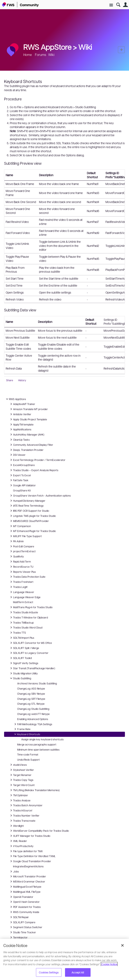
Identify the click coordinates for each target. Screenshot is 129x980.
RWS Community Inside (24, 912)
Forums (41, 55)
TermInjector (18, 937)
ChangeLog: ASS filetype (31, 688)
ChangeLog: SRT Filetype (31, 699)
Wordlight (16, 826)
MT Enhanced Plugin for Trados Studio (32, 531)
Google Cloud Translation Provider (30, 861)
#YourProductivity (21, 846)
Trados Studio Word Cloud (26, 627)
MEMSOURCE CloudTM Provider (29, 521)
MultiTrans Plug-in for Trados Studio (31, 607)
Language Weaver (22, 592)
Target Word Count (22, 785)
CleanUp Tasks (19, 440)
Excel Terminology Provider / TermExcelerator (37, 460)
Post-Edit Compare (22, 546)
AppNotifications (20, 429)
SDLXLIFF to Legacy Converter (29, 653)
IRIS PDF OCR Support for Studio (29, 511)
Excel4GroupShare (22, 465)
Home (28, 55)
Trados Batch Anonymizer (26, 805)
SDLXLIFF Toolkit (20, 658)
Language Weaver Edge (25, 597)
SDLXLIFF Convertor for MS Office (30, 643)
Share (10, 380)
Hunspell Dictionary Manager (27, 501)
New (121, 50)
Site (111, 5)
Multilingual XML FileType (25, 892)
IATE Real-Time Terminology (26, 506)
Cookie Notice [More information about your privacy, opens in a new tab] (109, 964)
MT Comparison (20, 526)
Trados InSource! (21, 810)
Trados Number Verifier (24, 816)
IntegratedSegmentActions (28, 866)
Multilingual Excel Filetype (25, 887)
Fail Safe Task (19, 480)
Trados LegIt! (18, 587)
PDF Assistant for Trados (25, 907)
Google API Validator (22, 485)
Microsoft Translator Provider (27, 876)
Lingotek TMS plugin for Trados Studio (32, 516)
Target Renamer (20, 775)
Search (118, 5)
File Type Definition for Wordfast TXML (32, 856)
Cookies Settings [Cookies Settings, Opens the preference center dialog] (49, 972)
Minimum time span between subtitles (38, 750)
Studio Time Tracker (22, 932)
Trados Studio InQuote (24, 612)
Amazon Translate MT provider (28, 409)
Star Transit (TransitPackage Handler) (32, 668)
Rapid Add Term (20, 561)
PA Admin (16, 541)
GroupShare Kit (22, 490)
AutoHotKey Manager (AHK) (27, 434)
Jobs (14, 871)
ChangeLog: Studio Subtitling (33, 709)
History (22, 380)
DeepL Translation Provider (26, 450)
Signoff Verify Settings (24, 663)
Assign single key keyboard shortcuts (42, 739)
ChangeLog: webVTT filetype (33, 714)
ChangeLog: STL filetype (31, 704)
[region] (64, 959)
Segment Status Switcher (26, 927)
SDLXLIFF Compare (22, 922)
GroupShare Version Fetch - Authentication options (40, 496)
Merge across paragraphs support (37, 744)
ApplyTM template (21, 424)
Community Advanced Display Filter (31, 445)
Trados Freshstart (21, 582)
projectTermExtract (22, 551)
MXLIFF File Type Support (25, 536)
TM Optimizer (19, 795)
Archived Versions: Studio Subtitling (37, 683)
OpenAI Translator (21, 897)
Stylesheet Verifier (21, 770)
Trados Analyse (20, 800)
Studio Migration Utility (23, 673)
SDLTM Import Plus (22, 638)
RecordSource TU (21, 567)
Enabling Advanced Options (33, 719)
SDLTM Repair (19, 917)
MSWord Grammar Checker (27, 881)
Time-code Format (28, 754)
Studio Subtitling (20, 678)
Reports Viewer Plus (22, 572)
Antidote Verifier (20, 414)
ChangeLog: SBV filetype (31, 694)
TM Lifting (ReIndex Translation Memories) (34, 790)
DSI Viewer (17, 455)
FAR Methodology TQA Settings (33, 724)
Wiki (85, 47)
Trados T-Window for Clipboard (28, 617)
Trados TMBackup (21, 623)
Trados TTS (17, 633)
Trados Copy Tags (21, 780)
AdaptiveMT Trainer (22, 404)
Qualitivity (16, 556)
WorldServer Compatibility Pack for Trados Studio (39, 831)
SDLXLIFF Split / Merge (24, 648)
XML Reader (18, 841)
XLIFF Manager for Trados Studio (30, 836)
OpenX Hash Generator (24, 902)
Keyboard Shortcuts (27, 734)
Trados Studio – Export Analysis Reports (34, 470)
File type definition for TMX (26, 851)
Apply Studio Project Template (28, 419)
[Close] (122, 945)
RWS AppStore (15, 399)
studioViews (18, 765)
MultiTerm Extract (23, 602)
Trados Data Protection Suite (27, 577)
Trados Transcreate (22, 821)
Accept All (78, 972)
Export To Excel (20, 475)
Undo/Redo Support (28, 760)
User (125, 5)
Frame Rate (22, 729)
